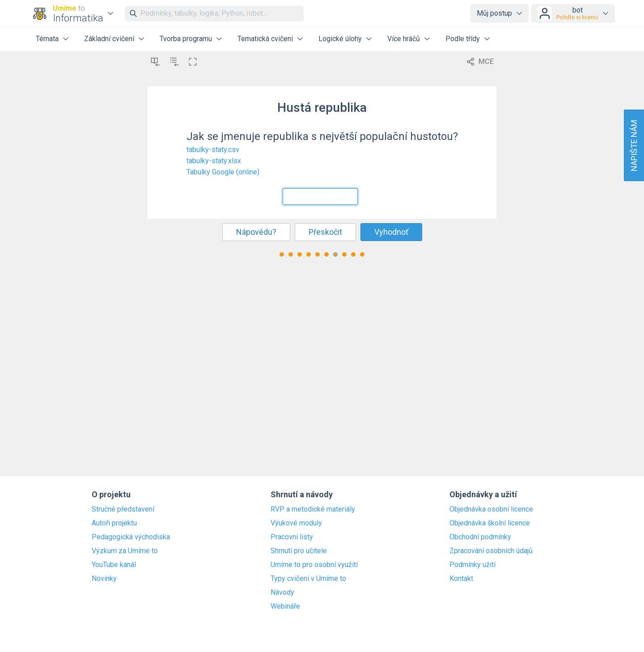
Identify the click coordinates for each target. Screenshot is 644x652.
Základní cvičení (109, 39)
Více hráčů (404, 39)
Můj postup (494, 13)
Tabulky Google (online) (223, 172)
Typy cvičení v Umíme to (308, 579)
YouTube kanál (114, 565)
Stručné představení (123, 509)
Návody (282, 593)
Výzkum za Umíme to (125, 551)
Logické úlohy (340, 39)
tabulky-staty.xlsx (214, 161)
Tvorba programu (186, 39)
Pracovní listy (292, 537)
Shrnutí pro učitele (299, 551)
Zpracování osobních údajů (491, 551)
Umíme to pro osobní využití (314, 565)
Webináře (285, 606)
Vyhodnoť (391, 232)
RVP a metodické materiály (313, 509)
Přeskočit (325, 232)
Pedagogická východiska (131, 537)
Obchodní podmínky (480, 537)
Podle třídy (463, 39)
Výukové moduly (296, 523)
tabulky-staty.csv (213, 150)
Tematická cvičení (265, 39)
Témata (47, 39)
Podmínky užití (472, 565)
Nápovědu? (256, 232)
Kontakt (461, 579)
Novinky (104, 579)
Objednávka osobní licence (491, 509)
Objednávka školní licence (490, 523)
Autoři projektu (114, 523)
